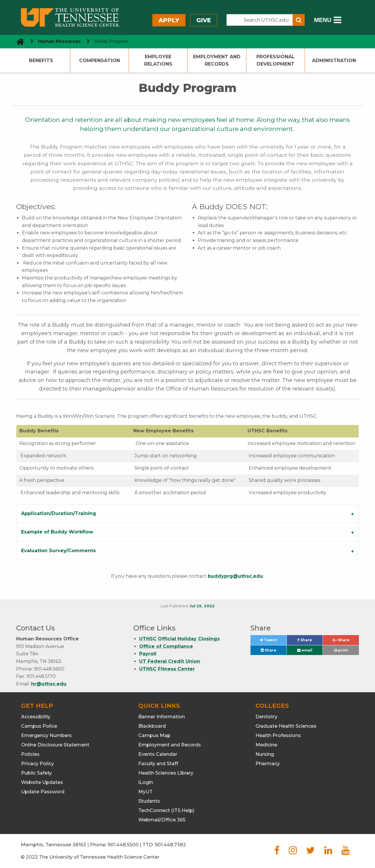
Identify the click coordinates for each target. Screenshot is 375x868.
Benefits (41, 60)
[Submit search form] (299, 20)
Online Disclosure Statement (55, 745)
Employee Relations (158, 60)
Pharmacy (268, 764)
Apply (169, 20)
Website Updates (42, 782)
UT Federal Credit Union (170, 661)
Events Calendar (158, 754)
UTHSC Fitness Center (167, 669)
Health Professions (278, 735)
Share (310, 641)
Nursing (265, 754)
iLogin (146, 782)
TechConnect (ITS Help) (166, 810)
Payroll (148, 654)
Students (149, 801)
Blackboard (152, 726)
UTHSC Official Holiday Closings (179, 639)
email (305, 650)
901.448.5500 (123, 845)
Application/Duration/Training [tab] (59, 513)
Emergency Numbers (46, 735)
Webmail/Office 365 (162, 820)
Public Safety (36, 773)
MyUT (145, 792)
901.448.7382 (170, 845)
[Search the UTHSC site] (260, 20)
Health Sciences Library (166, 773)
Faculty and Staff (158, 764)
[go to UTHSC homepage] (18, 41)
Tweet (273, 641)
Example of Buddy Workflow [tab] (57, 532)
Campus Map (154, 735)
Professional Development (276, 60)
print (341, 650)
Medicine (266, 745)
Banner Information (162, 717)
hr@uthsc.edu (49, 684)
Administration (334, 60)
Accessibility (36, 717)
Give (204, 20)
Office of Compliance (166, 646)
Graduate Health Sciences (286, 726)
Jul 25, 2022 (202, 606)
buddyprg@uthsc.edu (235, 576)
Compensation (99, 60)
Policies (30, 754)
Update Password (43, 792)
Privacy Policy (37, 764)
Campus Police (39, 726)
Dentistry (266, 717)
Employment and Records (217, 60)
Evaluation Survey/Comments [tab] (58, 551)
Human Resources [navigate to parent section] (59, 41)
